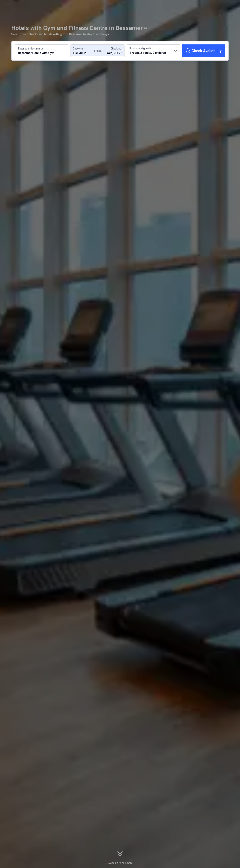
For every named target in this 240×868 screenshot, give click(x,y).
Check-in (78, 49)
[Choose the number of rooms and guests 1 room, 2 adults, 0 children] (153, 51)
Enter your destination (31, 49)
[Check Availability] (203, 51)
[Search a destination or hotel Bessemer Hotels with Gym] (42, 51)
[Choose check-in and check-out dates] (84, 51)
